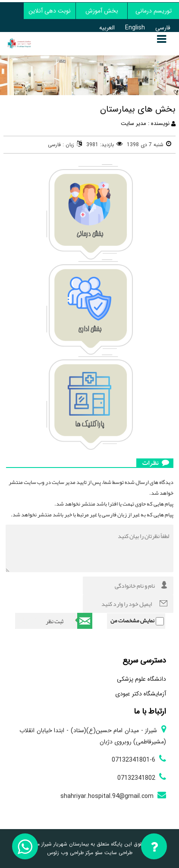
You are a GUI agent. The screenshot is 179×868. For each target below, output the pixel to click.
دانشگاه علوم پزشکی (141, 679)
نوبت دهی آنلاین (50, 11)
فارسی (163, 28)
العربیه (107, 28)
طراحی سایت (118, 853)
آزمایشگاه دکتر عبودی (141, 694)
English (135, 28)
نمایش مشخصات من (132, 621)
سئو (98, 853)
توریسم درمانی (154, 11)
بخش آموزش (102, 11)
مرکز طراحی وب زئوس (70, 853)
